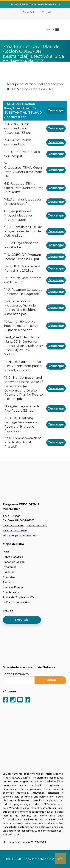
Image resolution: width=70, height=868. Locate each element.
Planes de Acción (14, 562)
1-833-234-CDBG (13, 525)
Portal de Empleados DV (18, 597)
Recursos (9, 582)
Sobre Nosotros (13, 557)
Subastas (9, 572)
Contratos (9, 577)
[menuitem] (26, 12)
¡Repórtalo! (22, 620)
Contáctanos (11, 592)
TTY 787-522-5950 (15, 530)
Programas (10, 567)
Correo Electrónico (16, 674)
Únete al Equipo (13, 587)
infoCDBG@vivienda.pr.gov (20, 535)
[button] (50, 30)
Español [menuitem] (28, 12)
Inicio (6, 552)
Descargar (56, 110)
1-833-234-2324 (37, 525)
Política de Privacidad (16, 602)
